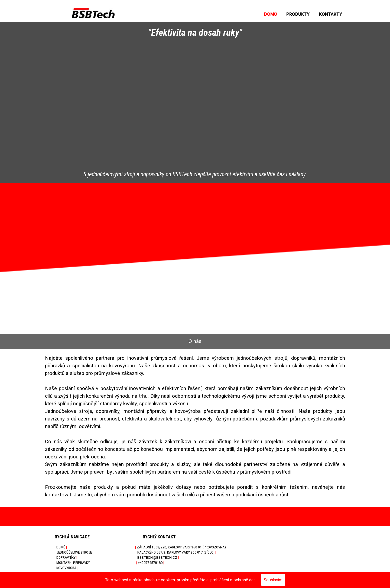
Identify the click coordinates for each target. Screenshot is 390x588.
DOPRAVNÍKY (66, 558)
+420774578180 (150, 563)
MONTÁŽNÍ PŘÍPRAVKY (73, 563)
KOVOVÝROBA (66, 568)
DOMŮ (271, 14)
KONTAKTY (331, 14)
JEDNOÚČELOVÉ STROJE (74, 552)
